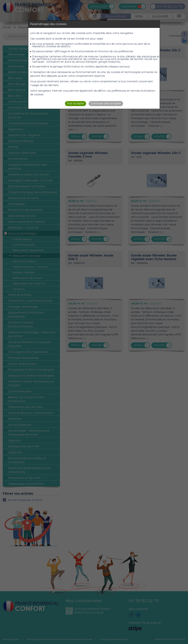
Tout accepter (76, 104)
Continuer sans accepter (106, 104)
